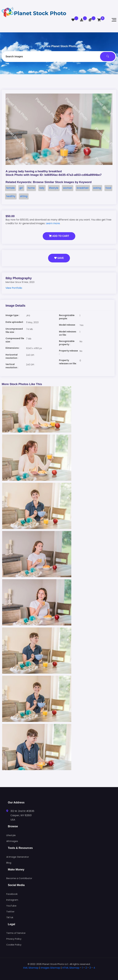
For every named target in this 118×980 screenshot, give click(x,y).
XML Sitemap (31, 968)
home (31, 188)
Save (59, 258)
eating (97, 188)
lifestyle (54, 188)
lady (42, 188)
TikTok (10, 917)
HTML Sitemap (71, 968)
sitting (24, 196)
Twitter (10, 912)
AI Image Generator (18, 857)
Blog (9, 863)
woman (68, 188)
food (108, 188)
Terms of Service (16, 933)
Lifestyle (11, 835)
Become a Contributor (19, 878)
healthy (11, 196)
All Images (12, 841)
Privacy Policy (14, 939)
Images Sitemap (50, 968)
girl (21, 188)
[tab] (59, 973)
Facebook (12, 894)
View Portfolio (14, 288)
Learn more (53, 223)
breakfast (83, 188)
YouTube (11, 906)
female (10, 188)
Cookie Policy (14, 945)
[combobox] (59, 57)
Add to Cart (59, 236)
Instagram (12, 900)
